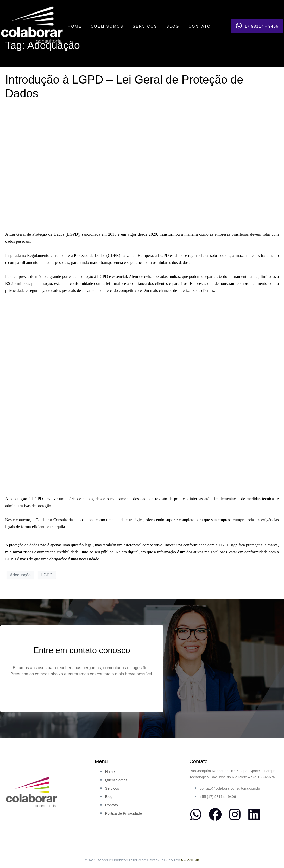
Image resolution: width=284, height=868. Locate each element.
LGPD (47, 575)
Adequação (20, 575)
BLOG (173, 26)
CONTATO (200, 26)
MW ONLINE (190, 861)
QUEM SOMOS (107, 26)
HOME (75, 26)
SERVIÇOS (145, 26)
